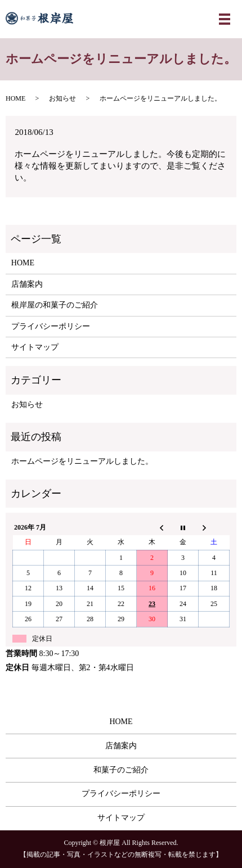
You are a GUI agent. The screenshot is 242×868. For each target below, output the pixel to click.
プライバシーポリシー (51, 326)
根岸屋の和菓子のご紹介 (55, 305)
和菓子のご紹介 (121, 770)
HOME (15, 98)
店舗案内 (27, 284)
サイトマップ (35, 347)
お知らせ (62, 98)
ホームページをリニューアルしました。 (82, 461)
